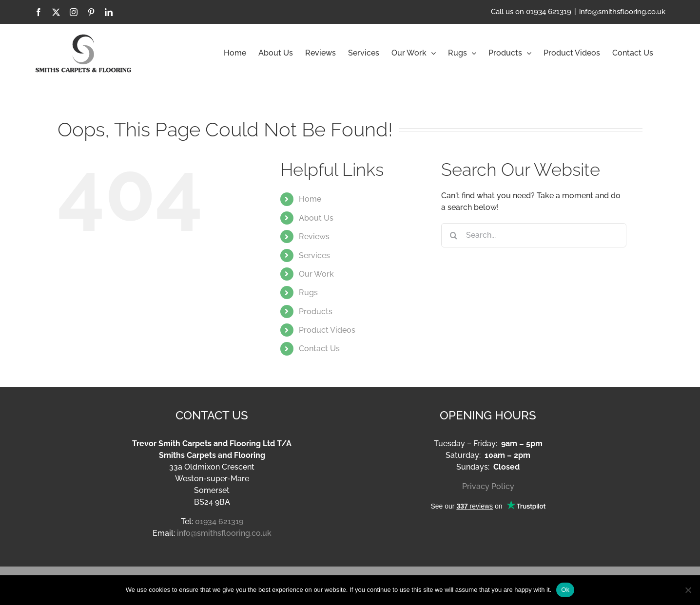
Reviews (314, 236)
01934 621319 (219, 521)
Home (310, 199)
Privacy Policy (488, 486)
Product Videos (327, 330)
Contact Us (319, 349)
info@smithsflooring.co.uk (622, 12)
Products (316, 312)
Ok (565, 590)
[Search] (453, 235)
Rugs (308, 293)
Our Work (316, 274)
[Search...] (534, 235)
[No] (688, 590)
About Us (316, 218)
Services (314, 255)
